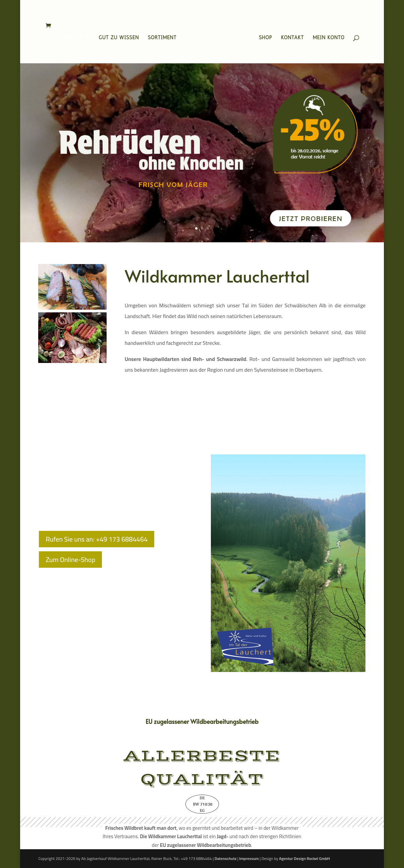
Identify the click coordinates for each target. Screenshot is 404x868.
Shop (264, 37)
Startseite (77, 37)
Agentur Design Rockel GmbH (304, 858)
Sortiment (164, 37)
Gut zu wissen (121, 37)
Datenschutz (225, 858)
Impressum (249, 858)
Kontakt (290, 37)
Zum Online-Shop (70, 560)
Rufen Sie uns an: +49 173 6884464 (97, 539)
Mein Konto (327, 37)
